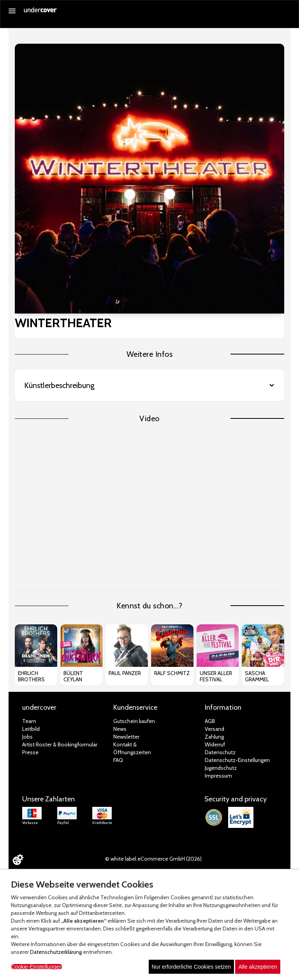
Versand (215, 729)
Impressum (218, 776)
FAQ (118, 760)
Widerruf (215, 744)
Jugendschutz (221, 768)
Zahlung (214, 737)
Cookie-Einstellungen (37, 967)
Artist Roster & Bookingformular (60, 744)
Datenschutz (220, 752)
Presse (30, 752)
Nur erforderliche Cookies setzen (192, 967)
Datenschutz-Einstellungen (237, 760)
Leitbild (31, 729)
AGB (210, 721)
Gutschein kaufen (134, 721)
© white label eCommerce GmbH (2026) (153, 859)
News (120, 729)
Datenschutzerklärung (56, 952)
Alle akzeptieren (258, 967)
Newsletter (126, 737)
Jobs (27, 737)
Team (29, 721)
